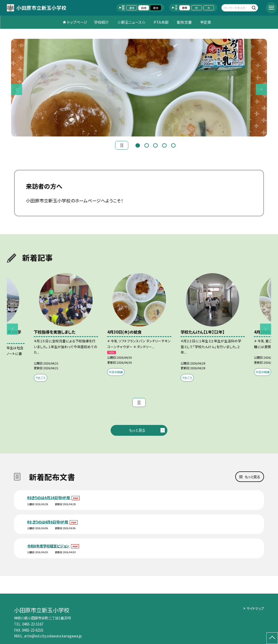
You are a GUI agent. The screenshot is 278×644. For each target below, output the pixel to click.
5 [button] (173, 145)
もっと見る (137, 430)
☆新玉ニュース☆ (131, 22)
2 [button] (147, 145)
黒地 (156, 8)
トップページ (77, 22)
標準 (185, 8)
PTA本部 (161, 22)
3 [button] (155, 145)
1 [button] (138, 145)
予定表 (205, 22)
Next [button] (261, 89)
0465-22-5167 (33, 624)
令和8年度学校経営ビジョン (49, 546)
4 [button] (164, 145)
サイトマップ (255, 608)
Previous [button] (17, 89)
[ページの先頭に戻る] (272, 638)
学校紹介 (101, 22)
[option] (139, 88)
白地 (144, 8)
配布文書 (184, 22)
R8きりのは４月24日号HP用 (49, 498)
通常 (132, 8)
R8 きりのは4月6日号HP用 (48, 522)
